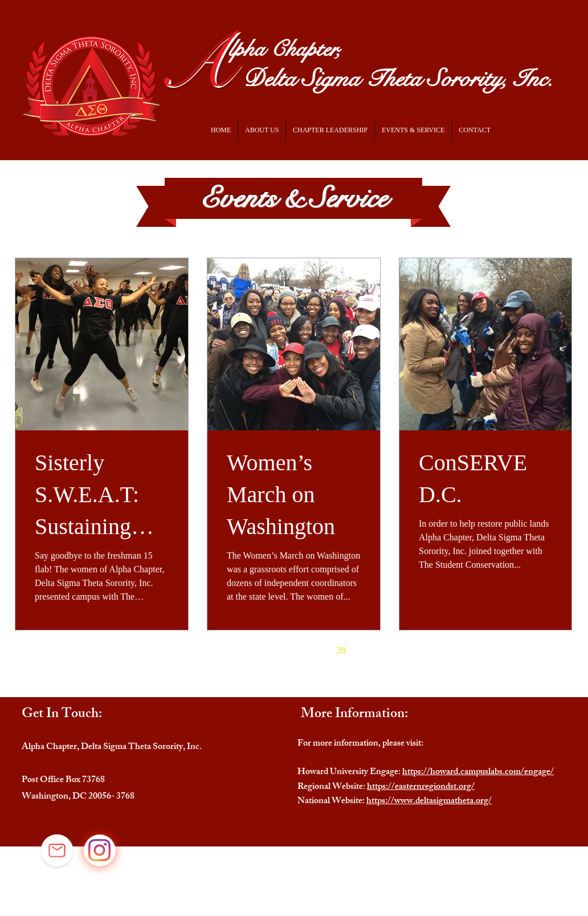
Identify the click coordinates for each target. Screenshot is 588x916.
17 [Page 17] (269, 650)
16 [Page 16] (246, 650)
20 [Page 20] (341, 650)
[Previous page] (222, 650)
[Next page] (365, 650)
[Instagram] (99, 850)
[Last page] (389, 650)
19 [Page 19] (317, 650)
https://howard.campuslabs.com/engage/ (478, 773)
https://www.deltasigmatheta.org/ (429, 802)
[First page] (198, 650)
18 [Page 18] (293, 650)
